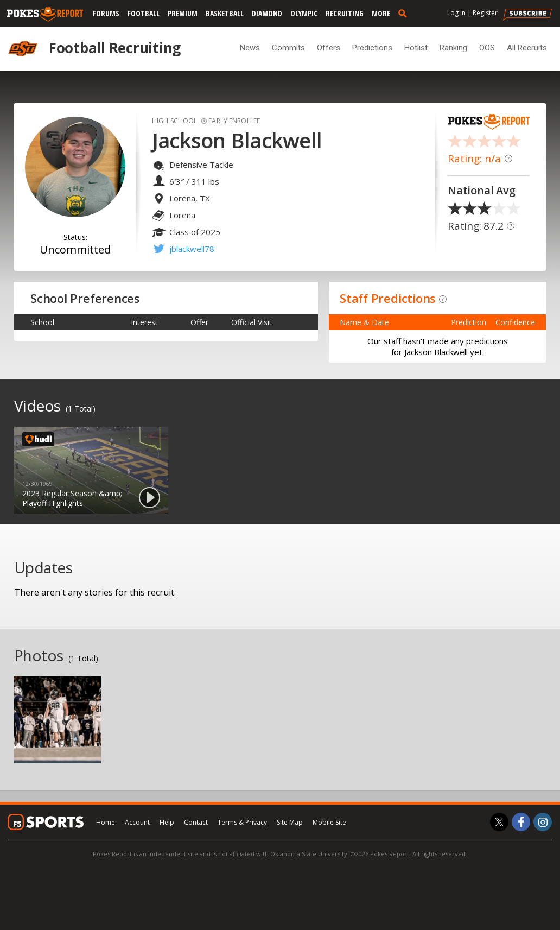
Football (144, 13)
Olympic (304, 13)
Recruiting (345, 13)
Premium (183, 13)
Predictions (372, 48)
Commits (288, 48)
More (381, 13)
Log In (456, 13)
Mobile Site (329, 822)
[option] (91, 470)
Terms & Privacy (242, 822)
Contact (196, 822)
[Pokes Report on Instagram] (543, 822)
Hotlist (416, 48)
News (250, 48)
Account (137, 822)
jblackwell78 (192, 249)
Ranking (453, 48)
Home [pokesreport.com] (106, 822)
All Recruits (527, 48)
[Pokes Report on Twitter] (499, 822)
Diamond (267, 13)
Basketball (225, 13)
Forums (106, 13)
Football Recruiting (115, 48)
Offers (329, 48)
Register (485, 13)
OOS (487, 48)
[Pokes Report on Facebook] (521, 822)
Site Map (290, 822)
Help (167, 822)
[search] (405, 13)
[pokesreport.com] (45, 15)
